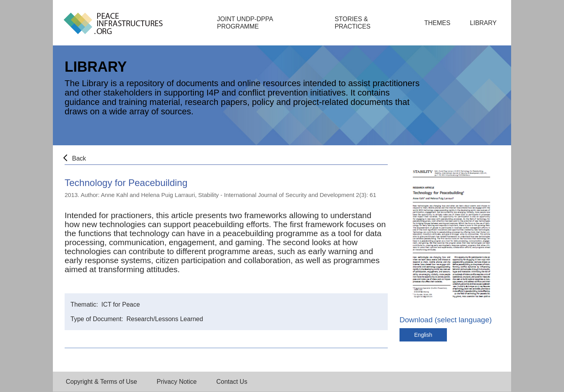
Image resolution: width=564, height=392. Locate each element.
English (423, 335)
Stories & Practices (352, 23)
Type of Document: (98, 319)
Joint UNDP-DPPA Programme (245, 23)
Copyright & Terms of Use (101, 382)
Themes (437, 23)
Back (79, 158)
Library (483, 23)
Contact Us (232, 382)
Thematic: (85, 304)
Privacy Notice (177, 382)
